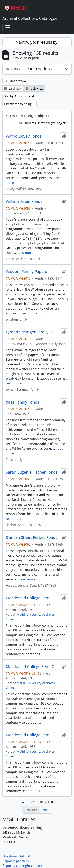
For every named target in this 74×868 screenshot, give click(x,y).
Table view (34, 88)
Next (46, 810)
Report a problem (16, 861)
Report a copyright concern (23, 866)
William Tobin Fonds (24, 201)
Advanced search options (29, 69)
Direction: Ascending (18, 104)
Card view (13, 88)
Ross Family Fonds (22, 402)
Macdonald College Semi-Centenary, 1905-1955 (32, 598)
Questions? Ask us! (16, 856)
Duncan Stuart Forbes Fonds (32, 537)
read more (25, 253)
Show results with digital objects (43, 123)
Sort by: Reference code (20, 96)
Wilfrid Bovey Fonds (24, 136)
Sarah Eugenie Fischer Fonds (32, 472)
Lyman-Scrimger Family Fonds (32, 332)
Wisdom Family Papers (26, 272)
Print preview (15, 81)
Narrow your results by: (37, 42)
